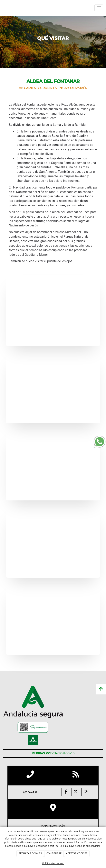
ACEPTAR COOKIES (77, 853)
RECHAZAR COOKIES (30, 853)
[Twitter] (76, 792)
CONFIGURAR (54, 853)
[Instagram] (86, 792)
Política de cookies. (53, 863)
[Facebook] (66, 792)
